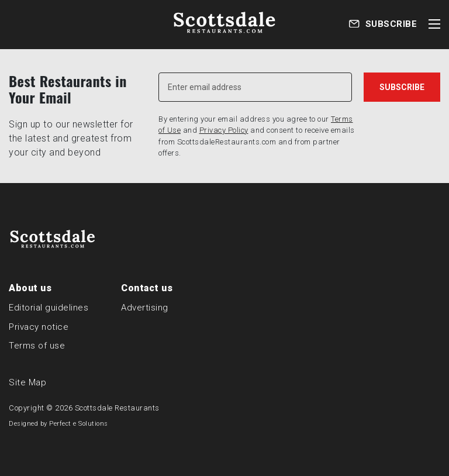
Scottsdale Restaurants (117, 408)
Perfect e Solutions (79, 424)
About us (30, 288)
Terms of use (37, 346)
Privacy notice (39, 327)
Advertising (145, 308)
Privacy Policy (224, 130)
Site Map (27, 382)
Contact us (147, 288)
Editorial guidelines (49, 308)
